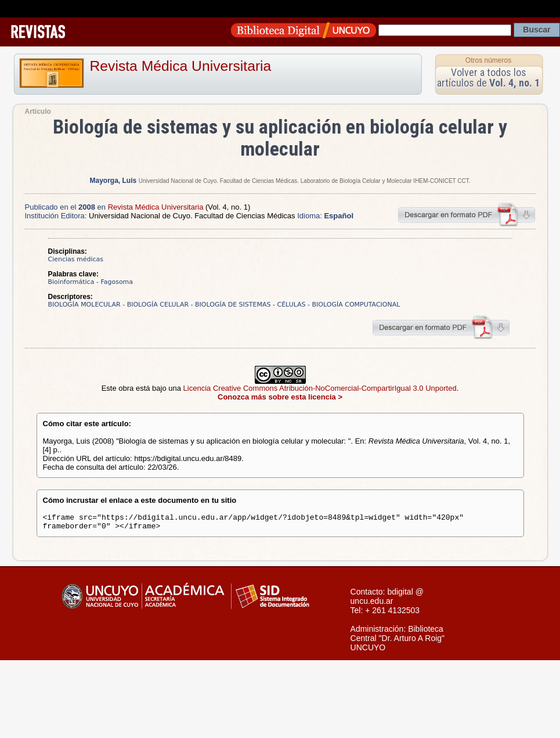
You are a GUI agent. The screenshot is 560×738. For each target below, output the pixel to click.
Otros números (488, 60)
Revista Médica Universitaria (181, 66)
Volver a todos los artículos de (488, 78)
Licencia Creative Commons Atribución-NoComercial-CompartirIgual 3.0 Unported (320, 388)
